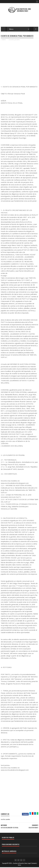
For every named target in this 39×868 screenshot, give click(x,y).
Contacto (34, 864)
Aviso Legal (28, 864)
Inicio (19, 866)
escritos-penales (14, 40)
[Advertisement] (19, 62)
